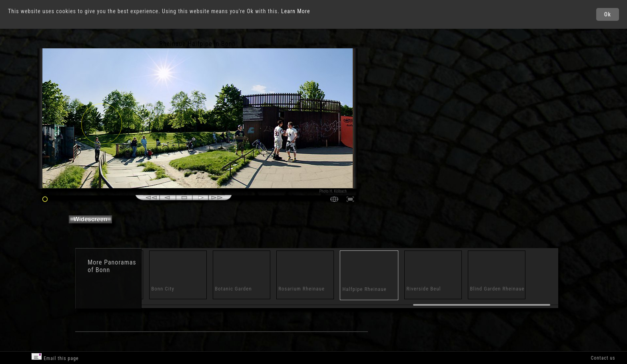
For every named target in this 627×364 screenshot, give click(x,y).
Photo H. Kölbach (333, 191)
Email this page (55, 357)
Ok (608, 14)
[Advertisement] (394, 108)
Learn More (296, 11)
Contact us (603, 358)
